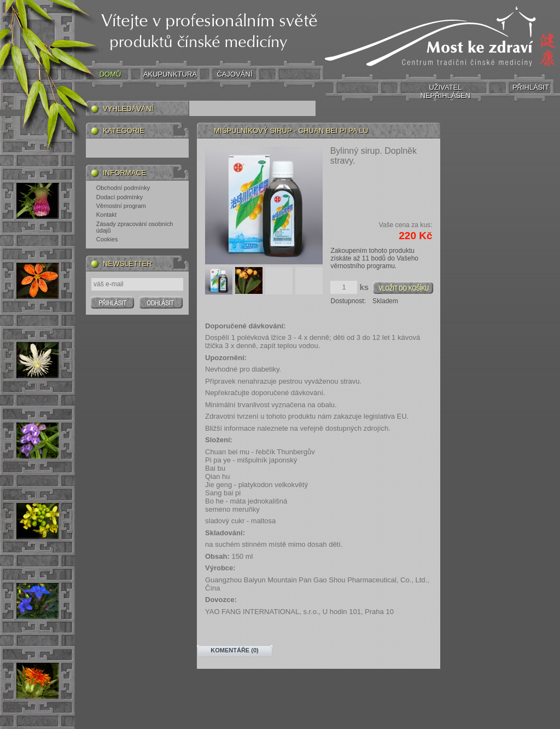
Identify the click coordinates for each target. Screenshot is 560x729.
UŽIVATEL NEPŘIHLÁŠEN (446, 91)
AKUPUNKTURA (170, 74)
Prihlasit (112, 302)
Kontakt (106, 215)
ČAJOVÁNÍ (234, 74)
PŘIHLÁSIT (531, 87)
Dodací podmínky (120, 197)
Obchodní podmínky (123, 188)
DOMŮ (110, 74)
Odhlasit (161, 302)
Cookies (107, 239)
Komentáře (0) (234, 650)
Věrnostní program (121, 206)
